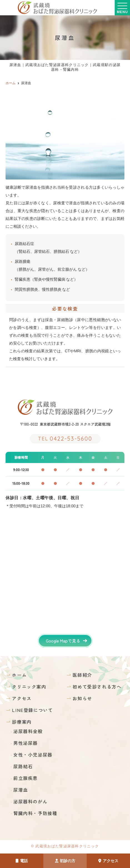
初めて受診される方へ (97, 687)
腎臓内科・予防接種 (35, 813)
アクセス (108, 861)
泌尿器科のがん (30, 801)
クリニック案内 (29, 687)
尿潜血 (21, 790)
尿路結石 (23, 766)
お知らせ (82, 698)
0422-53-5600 (65, 439)
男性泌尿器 (26, 743)
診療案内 (22, 722)
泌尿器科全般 (28, 731)
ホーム (19, 675)
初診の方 (65, 861)
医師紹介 (82, 675)
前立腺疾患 (26, 778)
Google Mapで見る (63, 641)
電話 (22, 861)
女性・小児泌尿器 (33, 755)
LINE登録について (32, 710)
